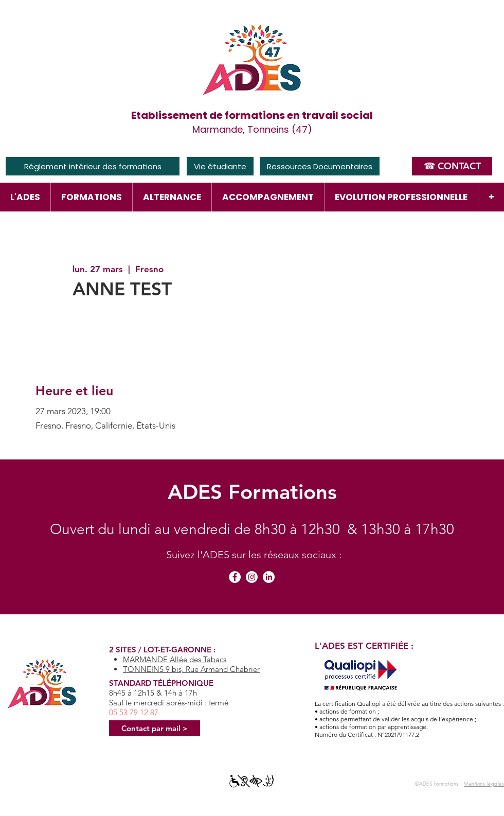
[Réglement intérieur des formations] (93, 166)
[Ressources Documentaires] (320, 166)
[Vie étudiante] (220, 166)
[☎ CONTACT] (452, 166)
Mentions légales (484, 784)
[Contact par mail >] (155, 728)
